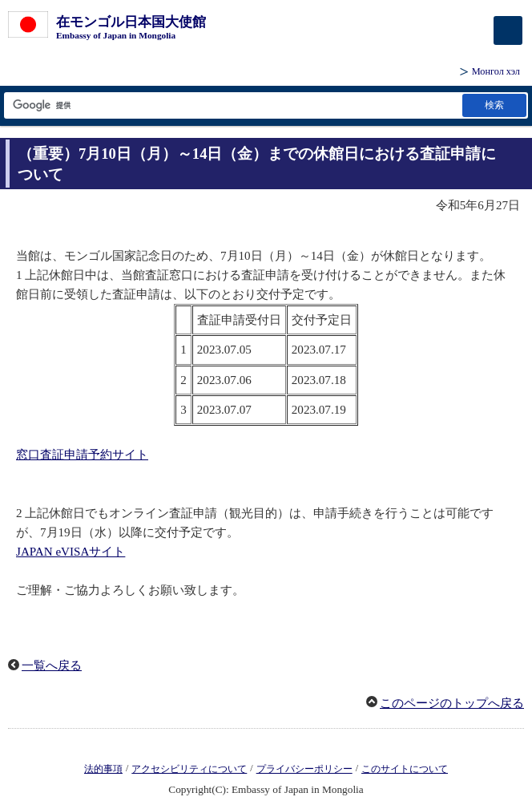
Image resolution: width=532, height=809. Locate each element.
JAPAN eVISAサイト (71, 552)
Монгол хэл (496, 71)
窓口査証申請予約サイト (82, 455)
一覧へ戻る (52, 665)
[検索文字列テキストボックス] (232, 105)
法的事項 (103, 769)
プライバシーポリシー (304, 769)
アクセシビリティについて (189, 769)
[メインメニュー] (508, 30)
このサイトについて (405, 769)
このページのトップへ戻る (452, 703)
